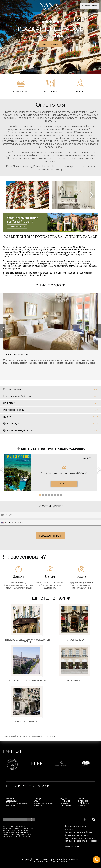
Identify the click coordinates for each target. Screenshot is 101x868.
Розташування (12, 389)
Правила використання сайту (80, 838)
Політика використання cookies (81, 841)
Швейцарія (11, 801)
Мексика (38, 806)
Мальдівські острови (43, 803)
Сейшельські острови (17, 803)
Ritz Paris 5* (74, 681)
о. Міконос (83, 801)
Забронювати (90, 6)
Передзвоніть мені (51, 536)
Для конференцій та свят (19, 430)
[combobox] (5, 523)
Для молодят (11, 424)
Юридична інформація (76, 835)
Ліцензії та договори (75, 826)
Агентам (69, 829)
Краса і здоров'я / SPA (17, 396)
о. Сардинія (66, 806)
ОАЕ (36, 801)
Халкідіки (64, 803)
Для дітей (9, 403)
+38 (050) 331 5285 (21, 837)
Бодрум (64, 798)
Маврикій (11, 806)
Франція (43, 36)
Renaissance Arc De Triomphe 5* (27, 681)
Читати (64, 484)
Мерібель (82, 806)
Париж (59, 36)
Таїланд (10, 798)
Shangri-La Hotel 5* (27, 722)
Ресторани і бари (14, 410)
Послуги (8, 417)
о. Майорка (83, 803)
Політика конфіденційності (79, 832)
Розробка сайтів (42, 862)
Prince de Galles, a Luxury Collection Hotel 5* (27, 641)
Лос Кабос (65, 801)
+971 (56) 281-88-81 (20, 833)
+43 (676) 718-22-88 (21, 835)
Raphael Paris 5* (74, 640)
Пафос (81, 798)
